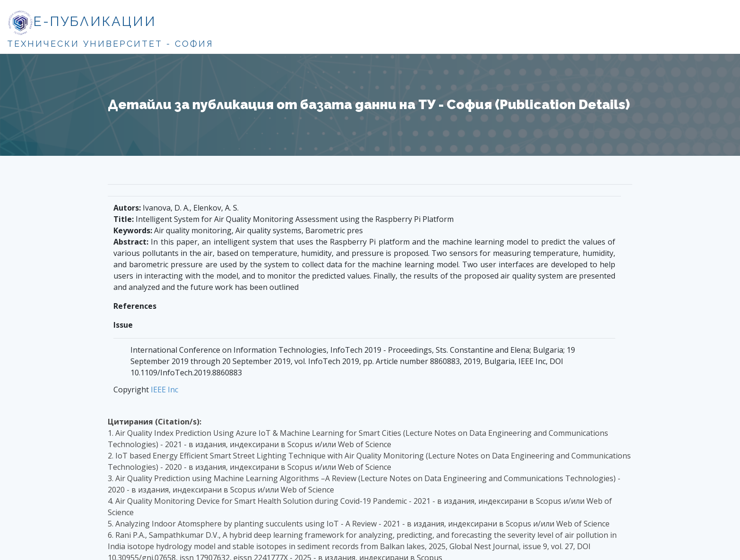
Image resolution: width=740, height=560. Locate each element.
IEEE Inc (164, 390)
